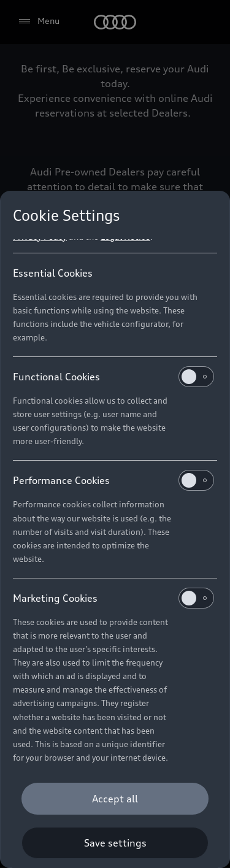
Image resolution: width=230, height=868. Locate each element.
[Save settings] (115, 843)
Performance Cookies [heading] (113, 480)
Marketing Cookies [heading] (113, 598)
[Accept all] (115, 799)
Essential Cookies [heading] (53, 273)
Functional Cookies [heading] (113, 377)
